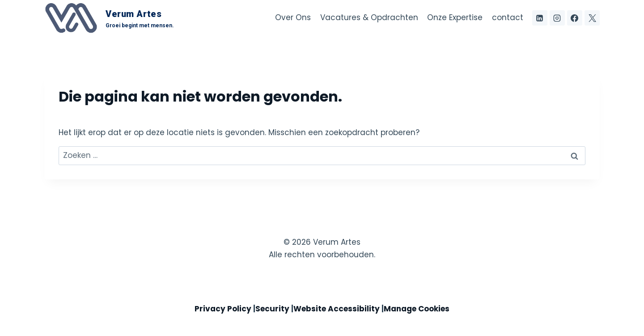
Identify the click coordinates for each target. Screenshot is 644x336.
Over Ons (293, 17)
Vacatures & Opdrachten (369, 17)
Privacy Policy (223, 309)
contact (508, 17)
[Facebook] (575, 18)
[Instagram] (557, 18)
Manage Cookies (417, 309)
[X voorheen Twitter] (592, 18)
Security (272, 309)
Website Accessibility (337, 309)
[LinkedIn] (540, 18)
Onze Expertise (455, 17)
